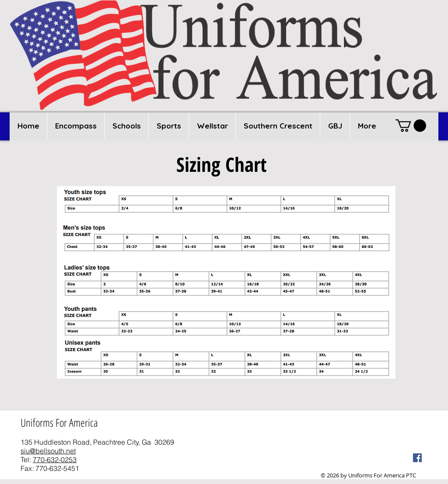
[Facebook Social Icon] (417, 458)
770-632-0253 (55, 460)
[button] (126, 126)
